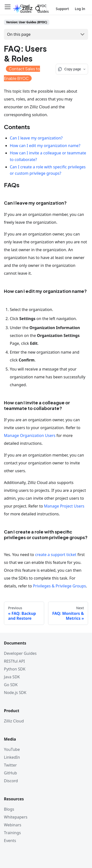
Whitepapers (16, 817)
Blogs (9, 809)
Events (10, 841)
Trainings (12, 833)
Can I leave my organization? (36, 138)
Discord (11, 781)
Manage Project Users (64, 506)
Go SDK (11, 685)
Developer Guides (20, 653)
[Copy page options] (72, 69)
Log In (80, 9)
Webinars (13, 825)
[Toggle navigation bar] (8, 9)
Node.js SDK (15, 693)
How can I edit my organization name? (45, 146)
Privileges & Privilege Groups (59, 586)
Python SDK (15, 669)
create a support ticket (56, 555)
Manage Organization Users (30, 435)
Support (62, 9)
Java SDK (12, 677)
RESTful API (14, 661)
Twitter (10, 765)
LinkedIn (12, 757)
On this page (19, 34)
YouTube (12, 749)
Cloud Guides (26, 9)
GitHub (10, 773)
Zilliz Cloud (14, 721)
